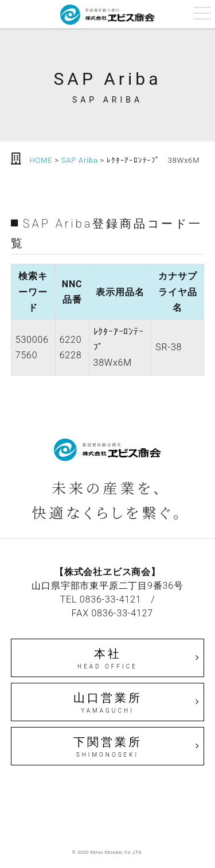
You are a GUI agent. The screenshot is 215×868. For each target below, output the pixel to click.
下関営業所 (108, 747)
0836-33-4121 (111, 599)
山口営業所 (108, 703)
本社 (108, 659)
